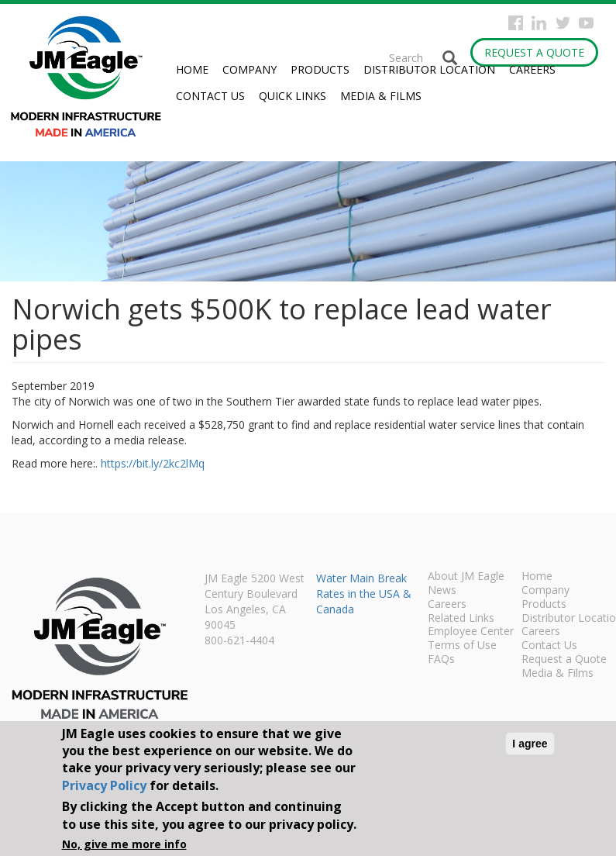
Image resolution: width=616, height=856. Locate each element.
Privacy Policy (104, 785)
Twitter (563, 23)
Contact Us (210, 96)
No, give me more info (124, 844)
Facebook (516, 23)
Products (320, 69)
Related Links (461, 619)
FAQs (441, 660)
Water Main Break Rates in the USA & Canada (364, 594)
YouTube (586, 23)
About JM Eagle (466, 577)
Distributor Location (429, 69)
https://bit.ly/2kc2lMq (153, 463)
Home (192, 69)
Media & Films (381, 96)
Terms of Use (462, 646)
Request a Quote (534, 52)
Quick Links (293, 96)
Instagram (539, 23)
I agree (530, 744)
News (442, 591)
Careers (532, 69)
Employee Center (471, 632)
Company (249, 69)
